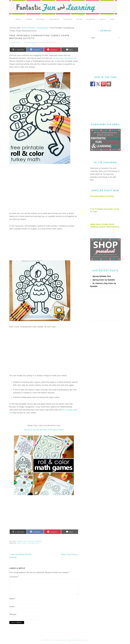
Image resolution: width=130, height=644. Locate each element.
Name (13, 599)
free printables (31, 543)
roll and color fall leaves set (65, 59)
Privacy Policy (61, 641)
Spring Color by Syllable (104, 280)
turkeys (37, 543)
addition (19, 543)
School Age (31, 542)
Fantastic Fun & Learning (65, 8)
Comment (14, 577)
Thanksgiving (38, 542)
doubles (24, 543)
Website (13, 615)
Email (12, 607)
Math (25, 542)
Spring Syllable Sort (102, 277)
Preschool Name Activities (102, 197)
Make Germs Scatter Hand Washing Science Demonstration (105, 226)
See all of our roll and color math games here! (44, 430)
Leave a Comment (29, 43)
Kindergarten (20, 542)
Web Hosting (72, 641)
